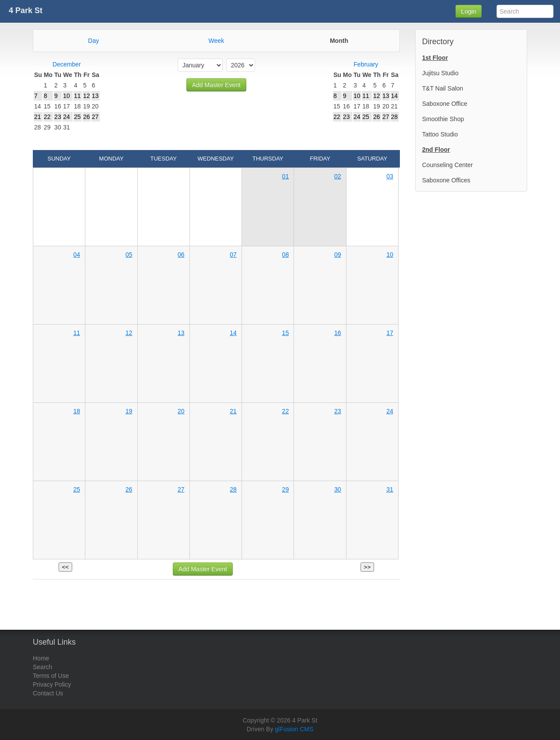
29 (286, 489)
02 (338, 176)
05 (129, 255)
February (366, 64)
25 (77, 489)
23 (338, 411)
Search (42, 667)
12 (129, 333)
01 (286, 176)
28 (233, 489)
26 (129, 489)
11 (77, 333)
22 (286, 411)
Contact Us (48, 693)
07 (233, 255)
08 (286, 255)
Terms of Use (51, 676)
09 (338, 255)
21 (233, 411)
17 (390, 333)
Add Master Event (216, 85)
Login (469, 11)
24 (390, 411)
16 (338, 333)
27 (181, 489)
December (67, 64)
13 (181, 333)
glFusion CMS (294, 729)
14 (233, 333)
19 (129, 411)
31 (390, 489)
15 (286, 333)
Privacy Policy (52, 684)
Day (93, 41)
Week (217, 41)
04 (77, 255)
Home (41, 658)
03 (390, 176)
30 (338, 489)
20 (181, 411)
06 (181, 255)
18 (77, 411)
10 (390, 255)
